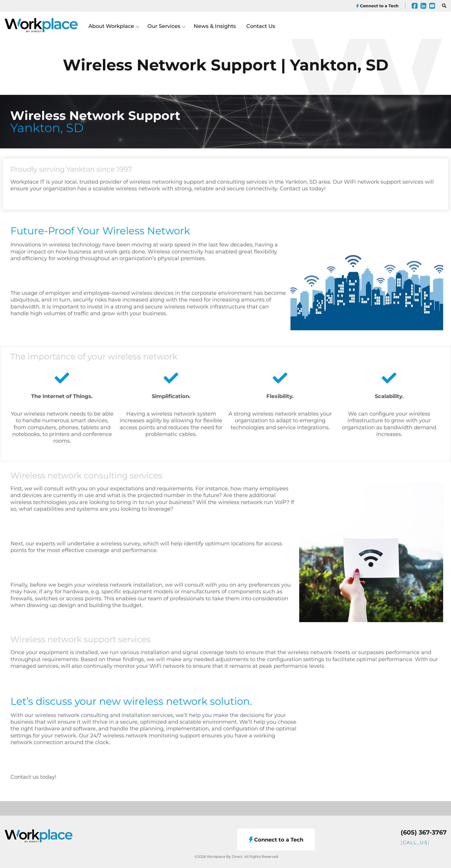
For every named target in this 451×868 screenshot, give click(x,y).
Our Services (164, 26)
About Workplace (111, 26)
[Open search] (443, 6)
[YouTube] (432, 6)
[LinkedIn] (423, 6)
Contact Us (261, 26)
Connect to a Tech (377, 6)
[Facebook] (415, 6)
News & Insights (215, 26)
